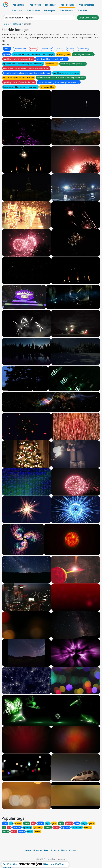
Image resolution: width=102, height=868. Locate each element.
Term (46, 850)
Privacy (55, 850)
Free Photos (35, 5)
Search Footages (13, 18)
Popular (71, 49)
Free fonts (50, 5)
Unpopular (83, 49)
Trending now (20, 49)
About (64, 850)
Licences (37, 850)
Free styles (50, 10)
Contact (73, 850)
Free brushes (33, 10)
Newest (34, 49)
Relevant (60, 49)
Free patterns (66, 10)
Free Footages (67, 5)
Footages (16, 24)
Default (7, 49)
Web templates (86, 5)
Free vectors (18, 5)
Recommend (46, 49)
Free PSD (82, 10)
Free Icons (17, 10)
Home (6, 24)
